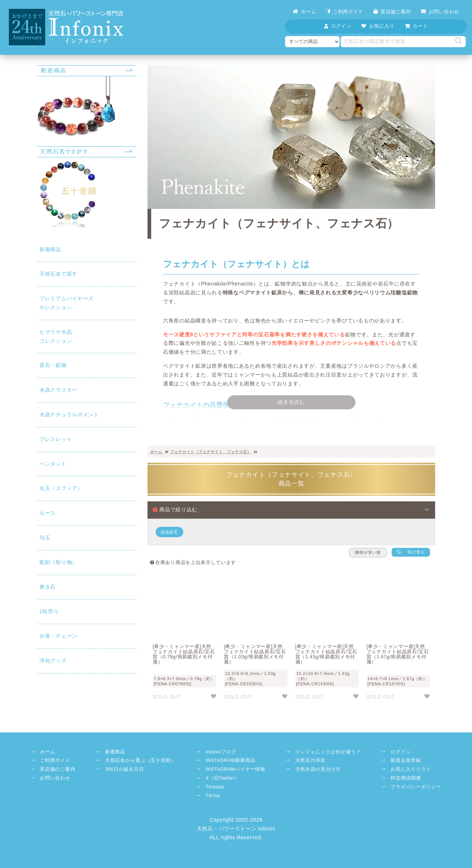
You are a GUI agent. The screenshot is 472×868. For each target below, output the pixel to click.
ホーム (304, 12)
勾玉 (45, 538)
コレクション (87, 336)
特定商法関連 (406, 778)
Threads (215, 787)
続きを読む (291, 402)
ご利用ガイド (345, 12)
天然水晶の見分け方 (318, 769)
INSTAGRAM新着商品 (230, 760)
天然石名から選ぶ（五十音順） (140, 760)
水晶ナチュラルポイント (69, 414)
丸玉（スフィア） (61, 488)
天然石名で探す (58, 274)
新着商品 (50, 249)
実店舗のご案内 (58, 769)
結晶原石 (169, 532)
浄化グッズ (53, 661)
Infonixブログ (221, 752)
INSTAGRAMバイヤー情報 (235, 769)
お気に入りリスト (411, 769)
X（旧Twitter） (222, 778)
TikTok (213, 796)
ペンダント (53, 464)
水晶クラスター (58, 390)
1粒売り (49, 611)
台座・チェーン (58, 636)
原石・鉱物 (53, 365)
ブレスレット (56, 439)
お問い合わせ (440, 12)
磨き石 (48, 587)
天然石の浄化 (310, 760)
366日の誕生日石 (124, 769)
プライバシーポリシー (416, 787)
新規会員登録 (406, 760)
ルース (48, 513)
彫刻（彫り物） (58, 562)
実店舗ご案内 (392, 12)
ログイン (401, 752)
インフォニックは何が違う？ (328, 752)
